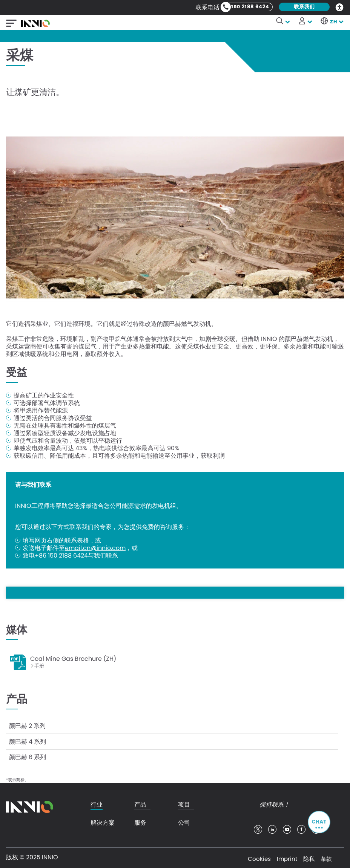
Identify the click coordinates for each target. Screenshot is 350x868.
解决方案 (103, 821)
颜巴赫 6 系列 (28, 755)
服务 (140, 821)
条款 (326, 857)
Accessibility (340, 7)
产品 (140, 803)
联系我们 (304, 7)
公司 (184, 821)
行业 (97, 803)
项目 (184, 803)
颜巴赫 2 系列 (27, 725)
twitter (258, 827)
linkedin (272, 827)
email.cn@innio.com (95, 548)
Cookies (259, 857)
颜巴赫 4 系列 (28, 740)
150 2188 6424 (250, 7)
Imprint (287, 857)
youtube (287, 827)
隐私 (309, 857)
